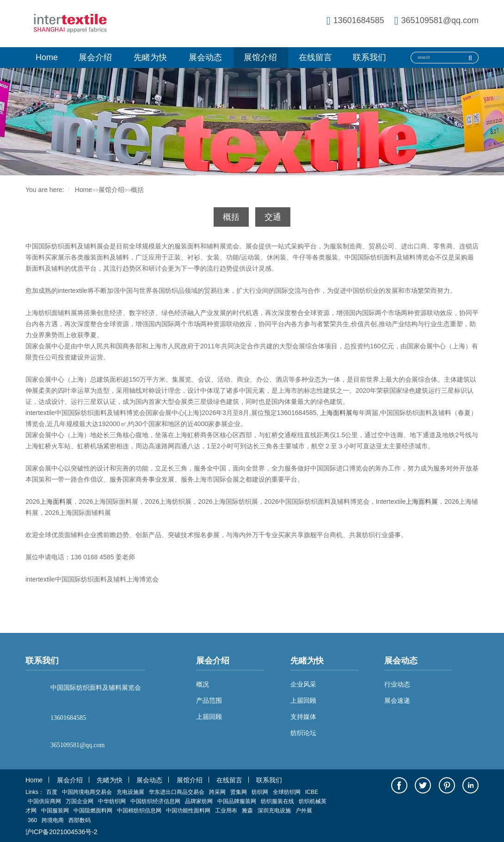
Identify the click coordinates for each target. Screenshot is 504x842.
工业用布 (226, 811)
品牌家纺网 (199, 801)
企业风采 (303, 684)
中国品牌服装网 (237, 801)
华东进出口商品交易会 (177, 792)
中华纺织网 (112, 801)
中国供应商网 (44, 801)
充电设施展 (130, 792)
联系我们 (369, 57)
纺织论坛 (303, 733)
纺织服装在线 (277, 801)
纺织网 (260, 792)
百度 (52, 792)
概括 (137, 190)
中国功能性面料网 (188, 811)
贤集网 (239, 792)
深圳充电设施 (274, 811)
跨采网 (217, 792)
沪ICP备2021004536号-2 (61, 832)
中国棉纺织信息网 (139, 811)
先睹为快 (150, 57)
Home (47, 57)
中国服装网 (55, 811)
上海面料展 (336, 413)
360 (32, 820)
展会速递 (397, 700)
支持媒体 (303, 717)
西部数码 (80, 820)
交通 (273, 217)
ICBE (312, 792)
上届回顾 (303, 700)
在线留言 (315, 57)
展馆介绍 (260, 57)
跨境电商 (53, 820)
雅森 (247, 811)
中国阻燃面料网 (93, 811)
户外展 (304, 811)
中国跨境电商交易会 (87, 792)
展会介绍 (95, 57)
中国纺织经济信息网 (155, 801)
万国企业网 (80, 801)
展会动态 (205, 57)
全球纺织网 (287, 792)
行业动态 (397, 684)
